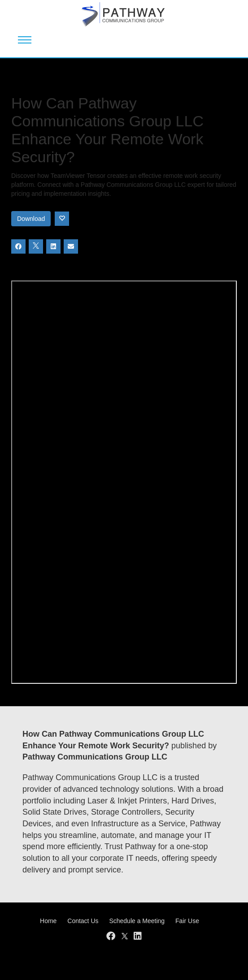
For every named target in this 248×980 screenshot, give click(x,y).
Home (48, 921)
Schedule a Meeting (137, 921)
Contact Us (83, 921)
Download (31, 219)
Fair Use (187, 921)
